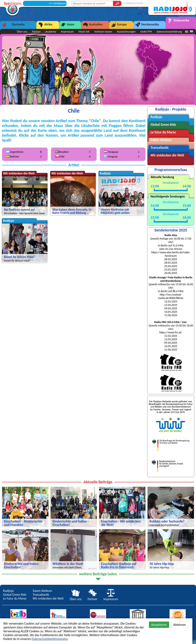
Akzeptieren (159, 625)
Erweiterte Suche (133, 3)
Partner (92, 597)
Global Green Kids (15, 595)
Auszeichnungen (126, 32)
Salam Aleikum (42, 591)
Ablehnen (180, 625)
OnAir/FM (146, 32)
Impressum (111, 597)
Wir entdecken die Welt (48, 598)
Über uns (76, 597)
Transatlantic (41, 595)
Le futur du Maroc (15, 598)
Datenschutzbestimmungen (50, 639)
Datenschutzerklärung (169, 32)
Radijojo (8, 591)
